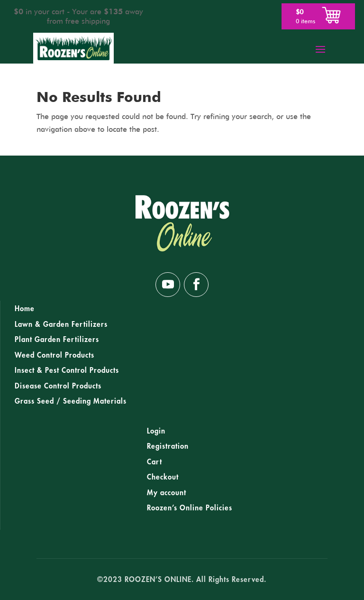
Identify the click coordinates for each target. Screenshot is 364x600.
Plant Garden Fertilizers (57, 340)
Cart (155, 462)
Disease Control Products (58, 386)
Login (156, 431)
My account (167, 493)
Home (25, 309)
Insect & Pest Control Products (67, 370)
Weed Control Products (55, 355)
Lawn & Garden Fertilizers (61, 324)
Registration (168, 446)
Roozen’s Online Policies (190, 508)
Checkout (163, 477)
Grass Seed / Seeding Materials (71, 401)
